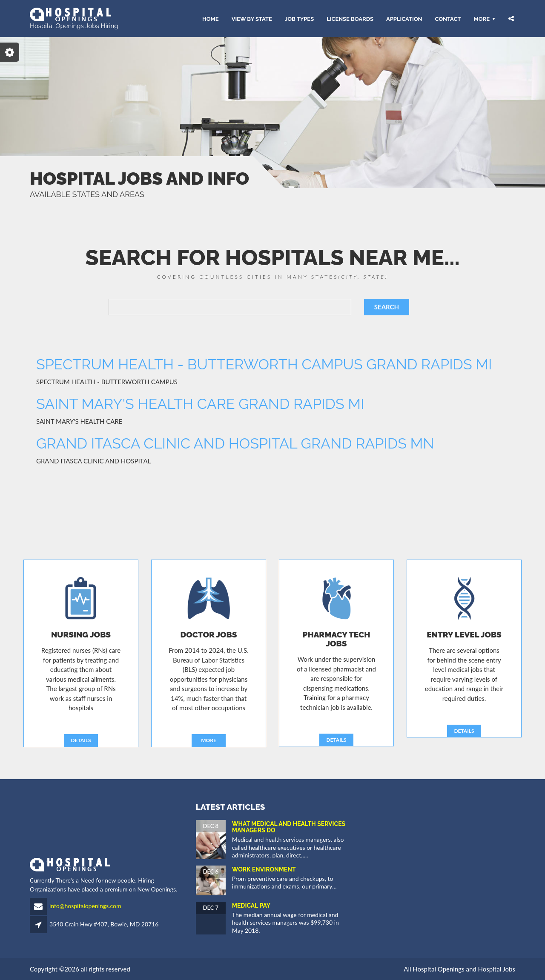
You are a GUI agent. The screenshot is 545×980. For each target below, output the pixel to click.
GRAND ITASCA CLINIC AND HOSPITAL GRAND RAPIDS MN (235, 443)
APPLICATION (404, 19)
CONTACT (448, 19)
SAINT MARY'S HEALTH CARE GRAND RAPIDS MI (200, 404)
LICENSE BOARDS (350, 19)
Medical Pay (251, 906)
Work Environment (264, 869)
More (482, 19)
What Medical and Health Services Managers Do (289, 827)
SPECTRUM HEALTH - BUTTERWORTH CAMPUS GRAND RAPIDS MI (264, 364)
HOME (211, 19)
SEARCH (387, 307)
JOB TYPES (299, 19)
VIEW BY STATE (252, 19)
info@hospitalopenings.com (85, 906)
